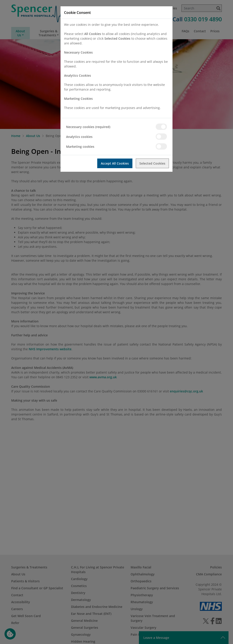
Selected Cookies (152, 163)
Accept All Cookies (115, 163)
